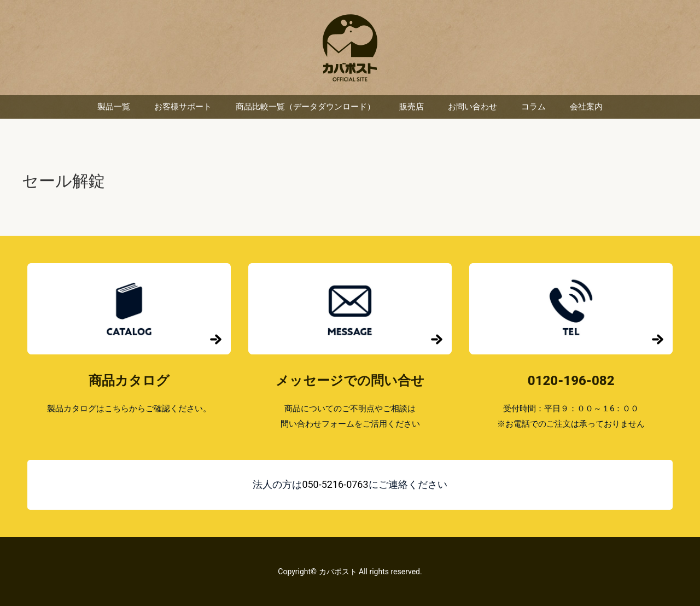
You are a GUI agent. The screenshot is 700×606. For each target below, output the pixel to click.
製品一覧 (114, 107)
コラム (533, 107)
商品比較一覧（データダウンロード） (305, 107)
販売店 (412, 107)
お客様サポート (183, 107)
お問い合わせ (472, 107)
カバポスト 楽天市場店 (350, 48)
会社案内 (586, 107)
